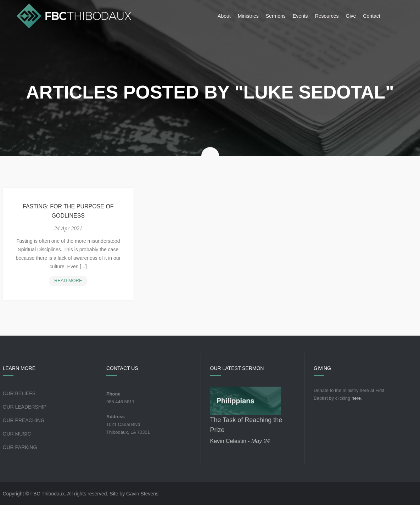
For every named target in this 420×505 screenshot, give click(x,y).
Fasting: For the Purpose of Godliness (68, 211)
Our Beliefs (19, 393)
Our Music (17, 434)
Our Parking (20, 447)
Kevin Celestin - (240, 441)
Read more (71, 281)
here (356, 398)
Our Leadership (25, 407)
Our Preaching (24, 420)
